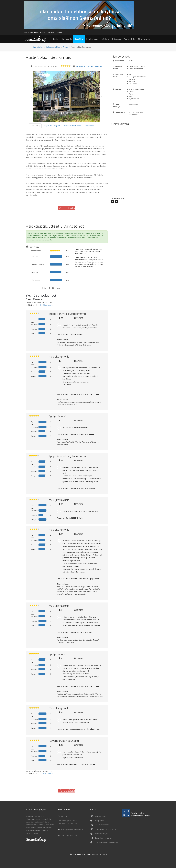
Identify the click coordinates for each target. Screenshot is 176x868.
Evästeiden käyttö (102, 834)
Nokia (66, 47)
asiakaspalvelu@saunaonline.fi (70, 830)
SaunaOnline (38, 47)
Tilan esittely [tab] (35, 126)
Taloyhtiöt (59, 33)
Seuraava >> (49, 305)
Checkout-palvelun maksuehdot (107, 842)
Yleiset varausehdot (102, 825)
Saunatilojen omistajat (103, 838)
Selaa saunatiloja (53, 47)
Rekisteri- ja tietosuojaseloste (106, 829)
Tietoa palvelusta (101, 816)
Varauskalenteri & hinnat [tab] (73, 126)
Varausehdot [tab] (90, 126)
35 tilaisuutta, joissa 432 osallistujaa (89, 66)
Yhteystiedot (100, 821)
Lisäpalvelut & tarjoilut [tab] (52, 126)
